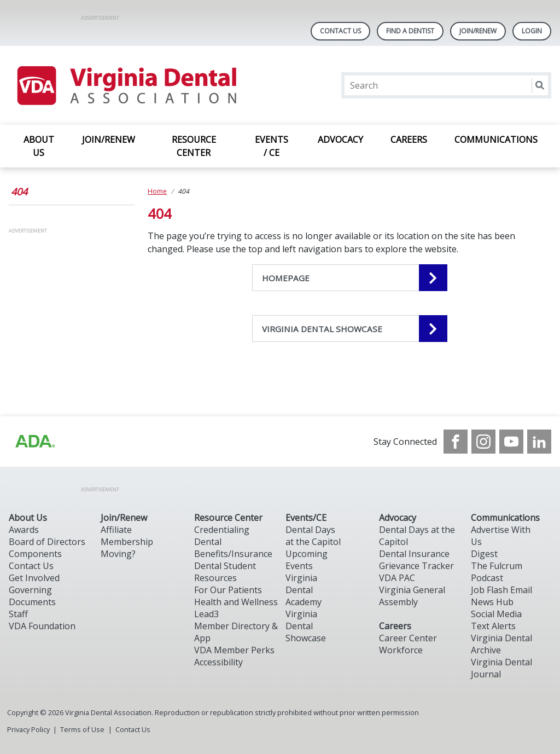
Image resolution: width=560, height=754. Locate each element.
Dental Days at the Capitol (313, 536)
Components (35, 554)
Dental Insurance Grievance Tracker (416, 560)
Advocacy (398, 518)
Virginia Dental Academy (304, 590)
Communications (505, 518)
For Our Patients (228, 590)
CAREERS (409, 140)
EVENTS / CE (272, 146)
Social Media (496, 614)
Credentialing (222, 530)
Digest (484, 554)
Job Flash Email (501, 590)
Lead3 (206, 614)
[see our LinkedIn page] (539, 442)
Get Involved (34, 578)
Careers (395, 626)
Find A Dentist (410, 31)
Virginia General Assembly (412, 596)
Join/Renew (478, 31)
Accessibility (218, 662)
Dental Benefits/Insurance (233, 548)
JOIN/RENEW (109, 140)
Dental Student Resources (225, 572)
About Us (28, 518)
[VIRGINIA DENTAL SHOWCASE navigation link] (350, 329)
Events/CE (306, 518)
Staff (18, 614)
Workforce (401, 650)
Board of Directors (47, 542)
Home (157, 191)
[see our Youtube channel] (511, 442)
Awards (24, 530)
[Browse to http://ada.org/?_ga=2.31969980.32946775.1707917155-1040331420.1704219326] (34, 442)
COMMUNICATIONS (496, 140)
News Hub (492, 602)
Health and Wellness (236, 602)
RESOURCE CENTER (194, 146)
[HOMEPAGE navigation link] (350, 278)
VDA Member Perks (234, 650)
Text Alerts (493, 626)
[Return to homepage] (126, 85)
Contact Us (340, 31)
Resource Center (228, 518)
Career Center (408, 638)
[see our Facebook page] (456, 442)
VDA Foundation (42, 626)
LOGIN (532, 31)
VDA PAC (397, 578)
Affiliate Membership (127, 536)
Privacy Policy (28, 729)
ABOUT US (39, 146)
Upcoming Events (307, 560)
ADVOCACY (340, 140)
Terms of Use (82, 729)
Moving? (118, 554)
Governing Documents (32, 596)
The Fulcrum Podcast (497, 572)
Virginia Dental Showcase (306, 626)
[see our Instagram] (483, 442)
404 (19, 192)
